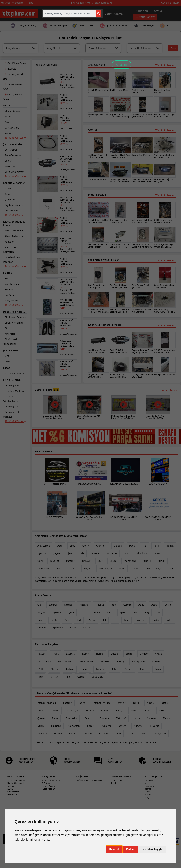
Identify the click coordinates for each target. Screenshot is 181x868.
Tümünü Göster (15, 305)
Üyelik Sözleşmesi (16, 783)
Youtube (149, 789)
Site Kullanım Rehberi (17, 780)
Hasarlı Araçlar (49, 786)
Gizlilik (11, 786)
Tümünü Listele (164, 325)
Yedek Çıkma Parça (51, 780)
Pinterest (149, 792)
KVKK (10, 789)
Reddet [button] (130, 849)
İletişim (114, 783)
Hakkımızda (13, 795)
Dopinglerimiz (117, 780)
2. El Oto (46, 783)
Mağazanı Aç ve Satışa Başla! (90, 780)
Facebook (149, 780)
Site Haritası (13, 792)
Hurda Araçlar (48, 789)
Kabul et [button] (114, 849)
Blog (147, 797)
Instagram (150, 786)
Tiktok (148, 795)
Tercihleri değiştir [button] (152, 849)
